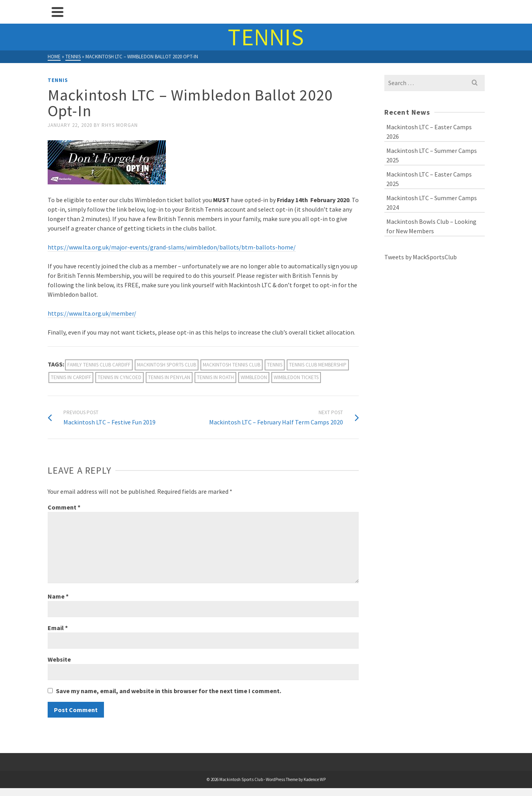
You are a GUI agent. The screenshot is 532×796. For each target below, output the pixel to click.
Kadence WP (315, 779)
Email (58, 628)
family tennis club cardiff (99, 365)
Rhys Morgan (120, 125)
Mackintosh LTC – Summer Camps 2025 (432, 155)
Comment (64, 507)
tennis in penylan (169, 377)
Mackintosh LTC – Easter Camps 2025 (429, 179)
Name (58, 596)
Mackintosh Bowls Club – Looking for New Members (431, 226)
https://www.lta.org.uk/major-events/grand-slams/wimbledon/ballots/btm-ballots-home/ (172, 247)
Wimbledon (254, 377)
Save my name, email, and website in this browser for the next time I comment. (169, 691)
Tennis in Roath (215, 377)
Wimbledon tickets (296, 377)
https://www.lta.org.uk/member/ (92, 313)
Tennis (58, 80)
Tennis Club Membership (318, 365)
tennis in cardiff (71, 377)
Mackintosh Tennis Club (232, 365)
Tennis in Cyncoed (120, 377)
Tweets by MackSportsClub (421, 257)
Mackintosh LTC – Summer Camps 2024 (432, 203)
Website (59, 659)
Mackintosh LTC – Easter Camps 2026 (429, 132)
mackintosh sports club (167, 365)
